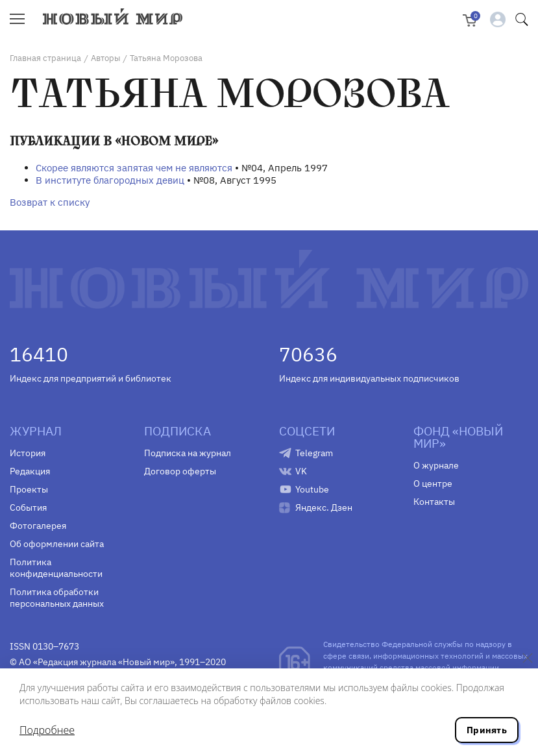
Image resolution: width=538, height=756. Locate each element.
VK (301, 471)
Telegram (314, 453)
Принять (487, 730)
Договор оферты (180, 471)
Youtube (312, 489)
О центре (433, 483)
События (28, 507)
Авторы (105, 58)
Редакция (30, 471)
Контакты (434, 502)
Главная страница (45, 58)
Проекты (29, 489)
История (28, 453)
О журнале (436, 465)
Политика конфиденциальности (56, 568)
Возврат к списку (50, 202)
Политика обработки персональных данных (57, 598)
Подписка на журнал (188, 453)
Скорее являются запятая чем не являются (134, 168)
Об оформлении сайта (57, 544)
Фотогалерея (38, 526)
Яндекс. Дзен (324, 507)
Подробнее (47, 730)
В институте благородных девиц (110, 180)
